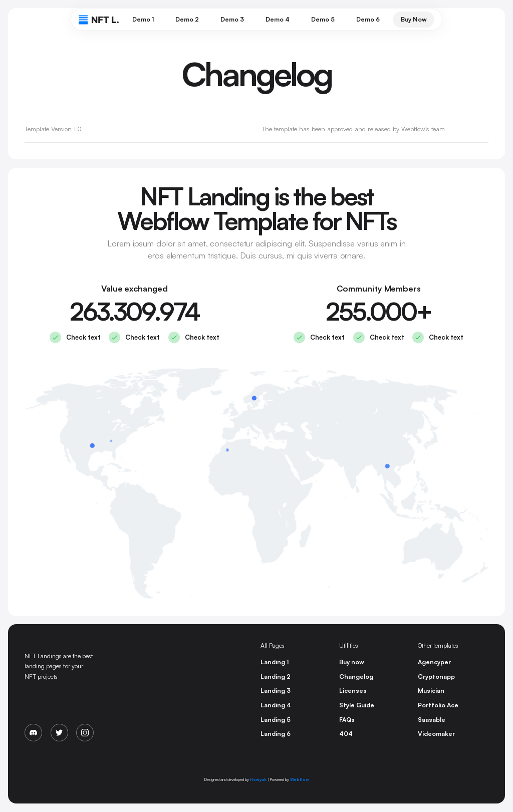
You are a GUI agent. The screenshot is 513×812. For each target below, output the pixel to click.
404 (346, 734)
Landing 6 (276, 734)
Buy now (352, 662)
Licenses (353, 691)
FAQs (347, 720)
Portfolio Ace (438, 705)
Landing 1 (275, 662)
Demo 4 (278, 19)
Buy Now (414, 19)
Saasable (432, 720)
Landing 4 (276, 705)
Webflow (300, 779)
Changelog (356, 676)
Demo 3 (232, 19)
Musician (431, 691)
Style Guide (357, 705)
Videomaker (436, 734)
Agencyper (434, 662)
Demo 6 (368, 19)
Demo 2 (187, 19)
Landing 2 (276, 676)
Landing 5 (276, 720)
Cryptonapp (436, 676)
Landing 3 (276, 691)
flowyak (258, 779)
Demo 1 (143, 19)
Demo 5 (323, 19)
